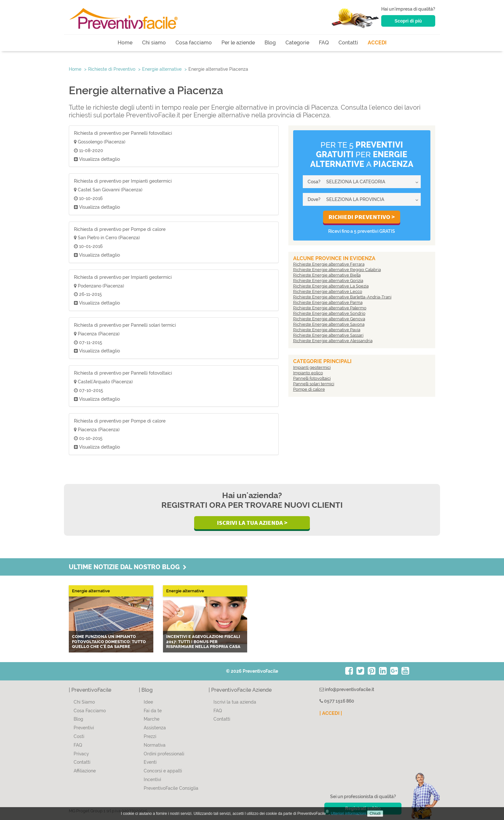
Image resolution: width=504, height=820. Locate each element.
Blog (270, 43)
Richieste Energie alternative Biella (327, 275)
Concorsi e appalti (163, 771)
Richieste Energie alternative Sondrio (329, 313)
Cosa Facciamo (90, 711)
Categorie (297, 43)
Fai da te (153, 711)
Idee (148, 702)
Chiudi (375, 814)
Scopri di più (408, 21)
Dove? (314, 199)
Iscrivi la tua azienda (235, 702)
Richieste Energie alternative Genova (329, 319)
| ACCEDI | (331, 713)
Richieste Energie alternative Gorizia (328, 281)
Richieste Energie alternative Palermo (330, 308)
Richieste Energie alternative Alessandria (333, 341)
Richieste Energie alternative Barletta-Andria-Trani (342, 297)
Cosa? (314, 182)
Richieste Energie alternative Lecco (328, 292)
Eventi (150, 762)
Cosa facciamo (194, 43)
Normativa (155, 745)
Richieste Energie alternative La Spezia (331, 286)
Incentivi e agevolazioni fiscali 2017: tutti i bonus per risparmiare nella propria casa (203, 642)
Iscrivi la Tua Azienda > (252, 523)
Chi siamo (154, 43)
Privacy (81, 754)
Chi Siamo (84, 702)
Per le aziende (238, 43)
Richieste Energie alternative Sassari (328, 335)
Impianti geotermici (312, 367)
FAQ (324, 43)
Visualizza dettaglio (97, 159)
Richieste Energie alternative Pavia (327, 330)
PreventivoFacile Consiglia (171, 788)
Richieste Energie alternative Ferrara (329, 264)
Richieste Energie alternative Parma (328, 302)
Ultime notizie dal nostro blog (128, 567)
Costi (79, 736)
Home (125, 43)
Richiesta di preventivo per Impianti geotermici (123, 181)
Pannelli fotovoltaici (312, 378)
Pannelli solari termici (314, 384)
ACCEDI (377, 43)
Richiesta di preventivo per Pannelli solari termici (125, 325)
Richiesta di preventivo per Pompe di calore (120, 229)
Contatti (348, 43)
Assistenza (155, 728)
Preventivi (84, 728)
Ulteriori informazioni (348, 814)
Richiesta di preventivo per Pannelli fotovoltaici (123, 133)
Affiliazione (85, 771)
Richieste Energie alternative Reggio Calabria (337, 270)
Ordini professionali (164, 754)
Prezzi (150, 736)
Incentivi (152, 779)
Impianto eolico (308, 373)
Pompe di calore (309, 389)
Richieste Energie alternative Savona (329, 324)
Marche (152, 719)
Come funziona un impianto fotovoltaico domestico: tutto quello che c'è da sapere (109, 642)
